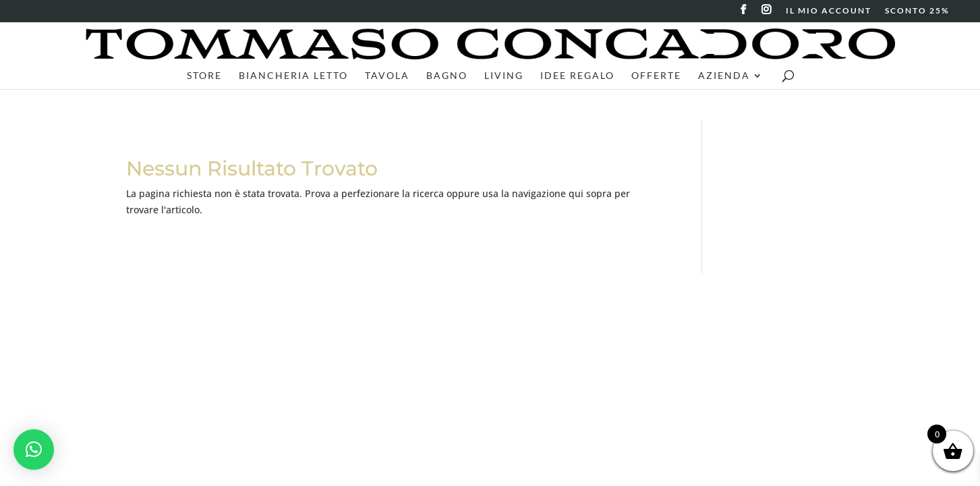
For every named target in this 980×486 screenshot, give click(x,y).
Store (204, 76)
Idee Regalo (577, 76)
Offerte (656, 76)
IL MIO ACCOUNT (829, 11)
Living (504, 76)
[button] (34, 450)
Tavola (387, 76)
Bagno (447, 76)
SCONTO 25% (917, 11)
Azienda (724, 76)
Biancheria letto (293, 76)
